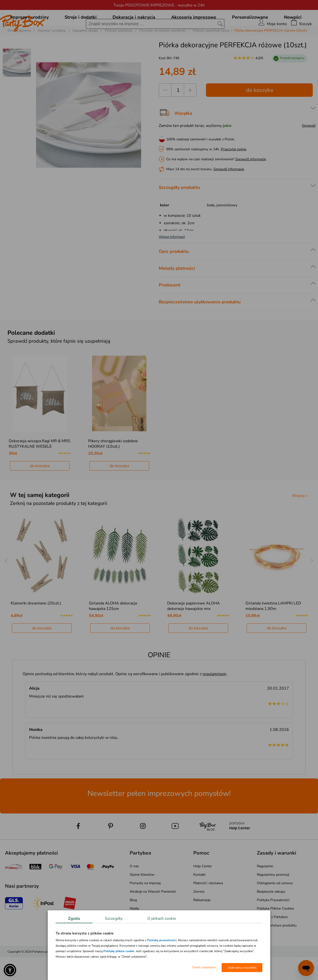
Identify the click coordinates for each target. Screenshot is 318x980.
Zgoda (74, 919)
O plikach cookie (162, 919)
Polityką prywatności (162, 940)
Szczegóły (114, 919)
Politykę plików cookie (119, 951)
